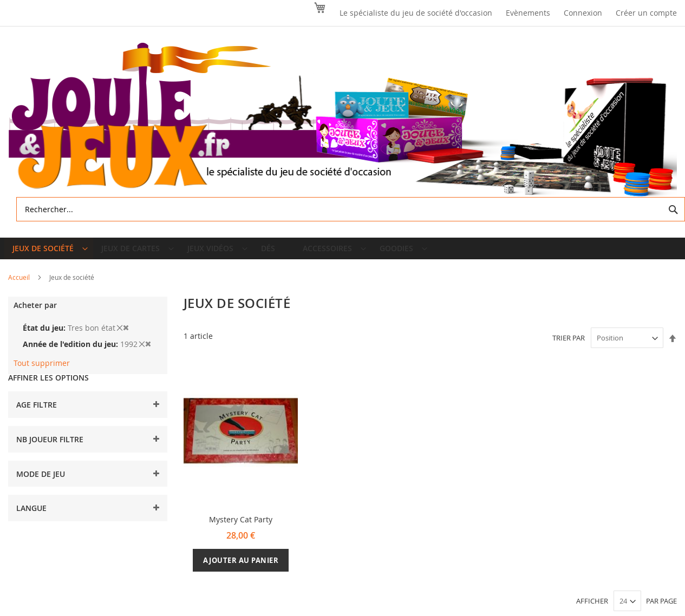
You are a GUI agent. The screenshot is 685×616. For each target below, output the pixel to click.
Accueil (20, 286)
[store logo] (342, 120)
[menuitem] (50, 253)
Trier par (569, 346)
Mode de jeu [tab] (41, 482)
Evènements (528, 13)
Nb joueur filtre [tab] (50, 448)
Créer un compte (646, 13)
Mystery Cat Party (241, 528)
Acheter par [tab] (35, 314)
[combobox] (351, 209)
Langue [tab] (31, 517)
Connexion (583, 13)
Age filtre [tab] (37, 413)
